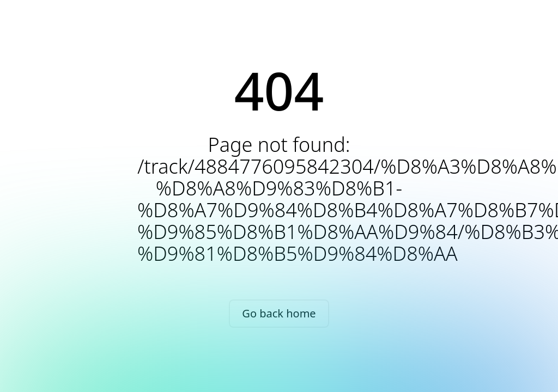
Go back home (279, 313)
